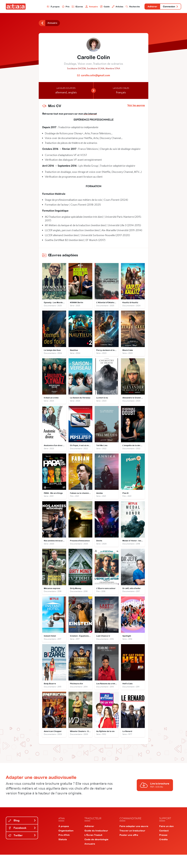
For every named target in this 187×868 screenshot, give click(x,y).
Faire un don (166, 839)
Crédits (163, 853)
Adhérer (148, 7)
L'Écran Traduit (93, 848)
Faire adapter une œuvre (134, 839)
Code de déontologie (96, 853)
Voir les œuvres (136, 107)
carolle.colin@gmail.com (95, 77)
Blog (22, 834)
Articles (110, 7)
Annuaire (82, 7)
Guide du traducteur (96, 844)
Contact (164, 844)
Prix (54, 7)
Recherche (126, 7)
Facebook (22, 841)
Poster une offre (129, 848)
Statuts (63, 853)
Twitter (22, 849)
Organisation (66, 844)
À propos (41, 7)
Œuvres (67, 7)
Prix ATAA (64, 848)
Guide (96, 7)
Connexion (169, 7)
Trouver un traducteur (132, 844)
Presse (163, 848)
